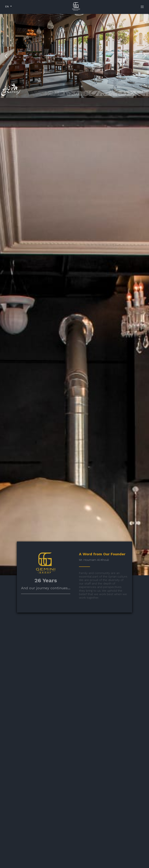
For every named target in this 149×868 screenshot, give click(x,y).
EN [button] (7, 6)
